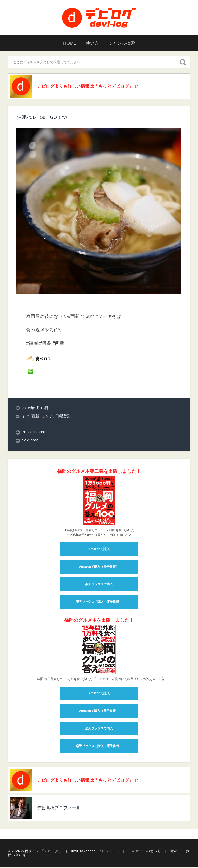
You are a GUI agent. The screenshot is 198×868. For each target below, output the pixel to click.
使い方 (92, 43)
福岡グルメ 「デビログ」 (42, 853)
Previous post (34, 433)
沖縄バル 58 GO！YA (42, 118)
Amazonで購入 (99, 550)
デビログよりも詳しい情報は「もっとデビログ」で (91, 87)
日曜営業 (63, 417)
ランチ (47, 417)
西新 (35, 417)
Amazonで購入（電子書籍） (99, 567)
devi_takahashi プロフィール (95, 853)
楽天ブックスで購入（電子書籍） (99, 603)
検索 (173, 853)
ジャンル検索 (123, 43)
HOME (68, 43)
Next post (30, 441)
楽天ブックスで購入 (99, 585)
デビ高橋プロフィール (61, 810)
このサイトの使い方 (145, 853)
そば (26, 417)
